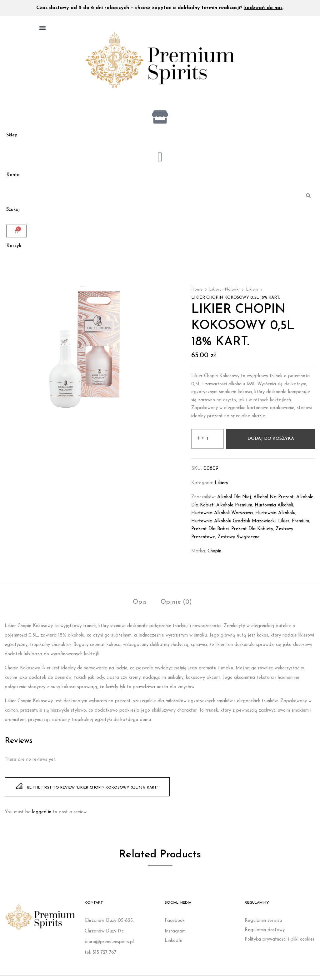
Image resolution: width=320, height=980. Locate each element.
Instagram (175, 936)
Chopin (214, 556)
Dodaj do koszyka (271, 443)
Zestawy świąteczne (239, 542)
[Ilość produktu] (207, 443)
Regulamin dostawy (265, 934)
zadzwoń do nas (263, 8)
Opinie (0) (176, 607)
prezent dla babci (210, 533)
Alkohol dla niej (234, 502)
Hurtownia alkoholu (275, 518)
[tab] (140, 607)
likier (284, 526)
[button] (42, 27)
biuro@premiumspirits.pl (109, 946)
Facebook (175, 925)
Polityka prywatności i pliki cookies (280, 944)
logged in (42, 817)
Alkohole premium (234, 510)
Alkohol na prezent (274, 502)
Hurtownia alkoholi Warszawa (222, 518)
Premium (300, 526)
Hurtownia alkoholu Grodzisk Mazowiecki (233, 526)
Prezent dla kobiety (252, 533)
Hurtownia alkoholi (274, 510)
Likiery (252, 294)
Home (197, 294)
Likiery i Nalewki (224, 294)
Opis (140, 607)
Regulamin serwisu (263, 925)
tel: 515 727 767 (100, 957)
